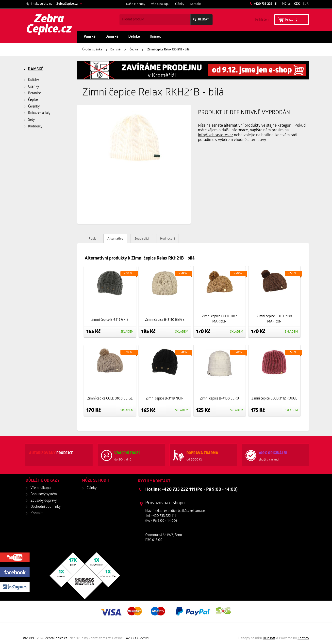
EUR (306, 4)
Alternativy (115, 239)
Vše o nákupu (160, 4)
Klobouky (35, 127)
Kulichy (33, 80)
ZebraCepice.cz (67, 4)
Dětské (134, 37)
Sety (31, 120)
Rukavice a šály (39, 113)
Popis (92, 239)
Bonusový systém (44, 494)
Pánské (90, 37)
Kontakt (195, 4)
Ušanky (33, 87)
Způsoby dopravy (44, 501)
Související (142, 239)
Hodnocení (167, 239)
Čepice (134, 50)
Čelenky (34, 107)
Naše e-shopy (136, 4)
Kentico (303, 638)
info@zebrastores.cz (216, 135)
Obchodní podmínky (46, 507)
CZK (297, 4)
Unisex (155, 37)
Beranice (34, 93)
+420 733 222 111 (265, 4)
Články (180, 4)
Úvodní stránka (92, 50)
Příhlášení (262, 19)
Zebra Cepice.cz (49, 25)
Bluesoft (269, 638)
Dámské (112, 37)
